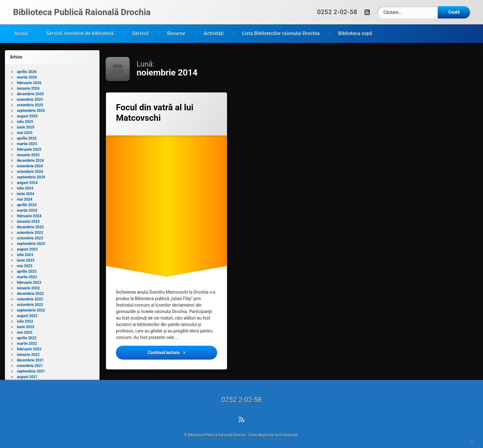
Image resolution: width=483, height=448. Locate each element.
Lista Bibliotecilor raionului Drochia (281, 31)
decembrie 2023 (30, 225)
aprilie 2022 (27, 336)
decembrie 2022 (30, 291)
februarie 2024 (29, 214)
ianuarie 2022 (28, 352)
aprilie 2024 (27, 203)
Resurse (176, 31)
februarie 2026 (29, 81)
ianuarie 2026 (28, 86)
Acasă (21, 31)
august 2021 (27, 375)
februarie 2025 (29, 147)
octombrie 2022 (30, 303)
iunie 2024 (26, 192)
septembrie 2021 (31, 369)
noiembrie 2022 (30, 297)
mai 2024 (25, 197)
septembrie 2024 (31, 175)
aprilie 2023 (27, 269)
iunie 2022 (26, 325)
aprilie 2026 (27, 70)
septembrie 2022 (31, 308)
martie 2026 (27, 75)
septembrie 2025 (31, 108)
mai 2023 (25, 264)
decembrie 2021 (30, 358)
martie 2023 (27, 275)
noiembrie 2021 (30, 364)
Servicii (140, 31)
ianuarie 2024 (28, 219)
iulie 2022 (25, 319)
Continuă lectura (182, 350)
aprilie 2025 (27, 136)
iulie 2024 (25, 186)
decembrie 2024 (30, 158)
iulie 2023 (25, 253)
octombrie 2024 (30, 169)
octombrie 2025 (30, 103)
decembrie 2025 (30, 92)
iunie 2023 (26, 258)
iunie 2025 (26, 125)
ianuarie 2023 (28, 286)
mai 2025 (25, 131)
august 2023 (27, 247)
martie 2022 (27, 341)
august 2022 (27, 314)
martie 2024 (27, 208)
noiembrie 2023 (30, 230)
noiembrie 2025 (30, 97)
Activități (214, 31)
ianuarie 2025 (28, 153)
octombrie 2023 (30, 236)
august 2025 (27, 114)
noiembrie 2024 (30, 164)
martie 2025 (27, 142)
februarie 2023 (29, 280)
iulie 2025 (25, 120)
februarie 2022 (29, 347)
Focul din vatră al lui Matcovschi (154, 110)
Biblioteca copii (355, 31)
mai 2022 (25, 330)
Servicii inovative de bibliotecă (80, 31)
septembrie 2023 (31, 242)
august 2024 (27, 181)
